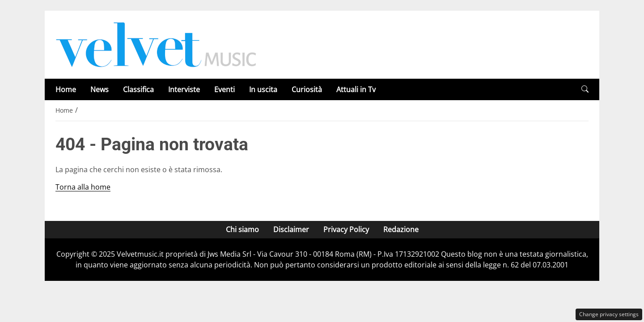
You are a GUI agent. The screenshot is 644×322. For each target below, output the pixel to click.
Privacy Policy (346, 229)
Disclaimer (291, 229)
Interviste (184, 89)
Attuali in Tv (356, 89)
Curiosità (307, 89)
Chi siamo (242, 229)
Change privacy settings (609, 314)
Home (66, 89)
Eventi (225, 89)
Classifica (138, 89)
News (100, 89)
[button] (585, 89)
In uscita (263, 89)
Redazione (401, 229)
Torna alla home (83, 187)
